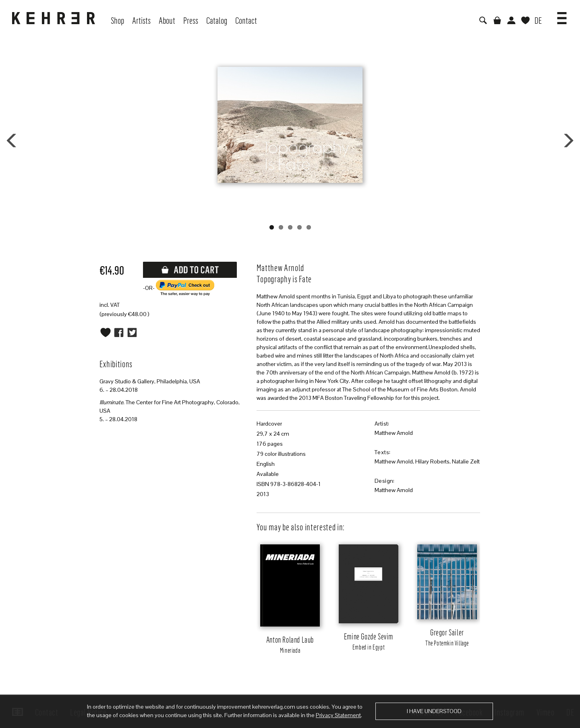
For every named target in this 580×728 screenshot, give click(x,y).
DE (538, 20)
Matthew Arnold (394, 433)
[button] (562, 15)
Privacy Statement (338, 715)
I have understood (434, 711)
